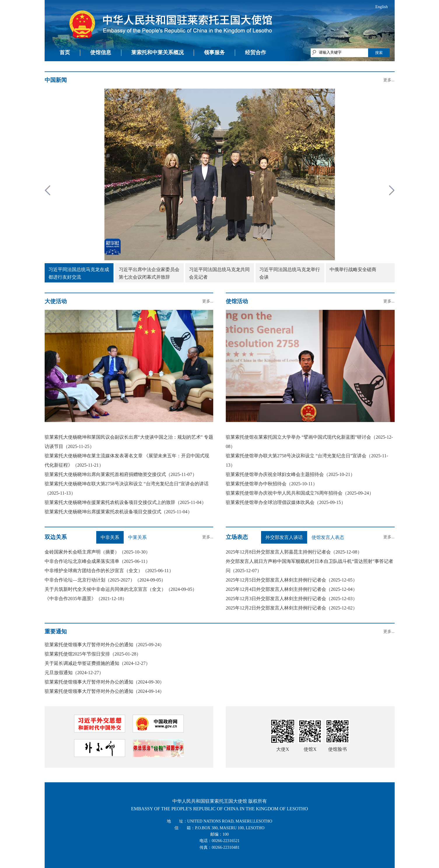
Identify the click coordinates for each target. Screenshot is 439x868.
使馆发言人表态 (328, 537)
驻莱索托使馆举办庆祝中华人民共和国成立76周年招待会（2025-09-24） (300, 493)
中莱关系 (137, 537)
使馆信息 (101, 52)
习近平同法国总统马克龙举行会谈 (290, 273)
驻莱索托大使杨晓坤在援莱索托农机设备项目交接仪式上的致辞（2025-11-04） (125, 502)
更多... (389, 80)
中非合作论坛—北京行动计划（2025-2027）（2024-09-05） (105, 580)
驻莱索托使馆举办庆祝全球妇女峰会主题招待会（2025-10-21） (290, 474)
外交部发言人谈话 (284, 537)
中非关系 (110, 537)
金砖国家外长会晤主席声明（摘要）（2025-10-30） (98, 552)
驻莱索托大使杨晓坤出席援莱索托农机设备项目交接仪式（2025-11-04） (118, 512)
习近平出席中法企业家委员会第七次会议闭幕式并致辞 (149, 273)
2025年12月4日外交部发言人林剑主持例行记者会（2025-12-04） (292, 589)
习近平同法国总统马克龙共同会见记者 (219, 273)
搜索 (379, 53)
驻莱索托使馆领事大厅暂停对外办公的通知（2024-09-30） (105, 682)
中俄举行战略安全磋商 (353, 269)
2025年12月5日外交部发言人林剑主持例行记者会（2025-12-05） (292, 580)
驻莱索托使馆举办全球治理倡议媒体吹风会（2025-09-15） (286, 502)
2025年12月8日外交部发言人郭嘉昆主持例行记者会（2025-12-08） (294, 552)
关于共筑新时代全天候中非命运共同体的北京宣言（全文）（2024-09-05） (121, 589)
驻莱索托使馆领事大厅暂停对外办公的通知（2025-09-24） (105, 645)
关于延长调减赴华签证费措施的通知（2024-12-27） (98, 663)
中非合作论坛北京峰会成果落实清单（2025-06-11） (97, 561)
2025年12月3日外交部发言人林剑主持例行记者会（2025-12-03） (292, 599)
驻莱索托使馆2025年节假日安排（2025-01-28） (93, 654)
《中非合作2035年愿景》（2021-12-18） (86, 599)
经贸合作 (256, 52)
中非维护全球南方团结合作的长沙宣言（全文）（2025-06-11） (109, 571)
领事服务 (214, 52)
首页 (65, 52)
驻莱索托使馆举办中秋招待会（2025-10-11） (272, 484)
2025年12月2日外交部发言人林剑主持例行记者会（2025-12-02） (292, 608)
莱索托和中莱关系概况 (158, 52)
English (382, 7)
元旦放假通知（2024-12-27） (74, 673)
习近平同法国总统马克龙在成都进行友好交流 (79, 273)
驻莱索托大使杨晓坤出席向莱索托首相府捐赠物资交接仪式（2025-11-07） (121, 474)
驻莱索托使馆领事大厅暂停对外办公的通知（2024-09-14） (105, 691)
